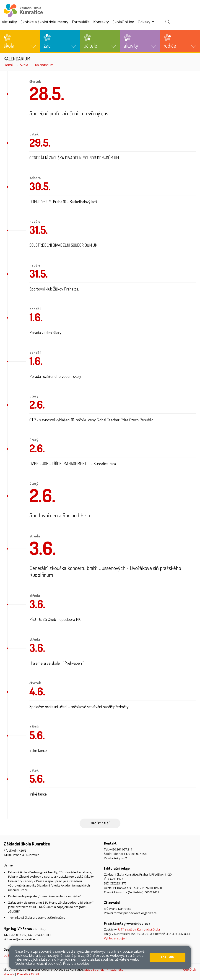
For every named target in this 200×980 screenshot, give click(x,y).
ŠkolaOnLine (123, 22)
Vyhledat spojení (116, 938)
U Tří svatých (127, 929)
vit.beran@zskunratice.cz (21, 939)
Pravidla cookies (76, 963)
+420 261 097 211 (121, 849)
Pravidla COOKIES (29, 974)
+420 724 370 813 (39, 935)
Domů (8, 65)
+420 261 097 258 (135, 854)
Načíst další (100, 823)
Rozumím (168, 957)
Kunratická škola (148, 929)
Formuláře (81, 22)
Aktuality (9, 22)
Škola (24, 65)
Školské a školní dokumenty (44, 22)
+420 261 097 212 (15, 935)
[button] (20, 41)
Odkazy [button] (144, 22)
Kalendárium (44, 65)
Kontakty (101, 22)
